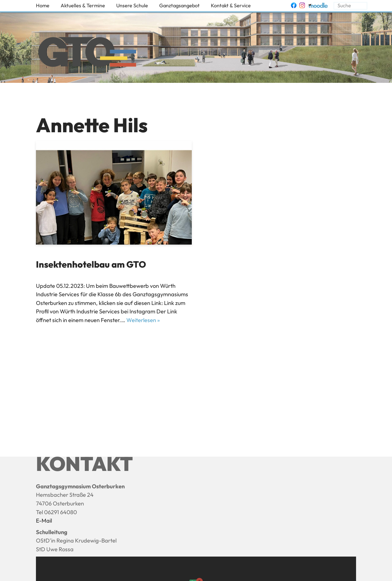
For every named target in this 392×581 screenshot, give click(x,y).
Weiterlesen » (143, 320)
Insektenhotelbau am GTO (91, 264)
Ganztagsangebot (179, 5)
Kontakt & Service (231, 5)
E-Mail (44, 520)
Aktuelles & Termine (83, 5)
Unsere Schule (132, 5)
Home (43, 5)
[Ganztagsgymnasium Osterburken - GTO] (87, 53)
